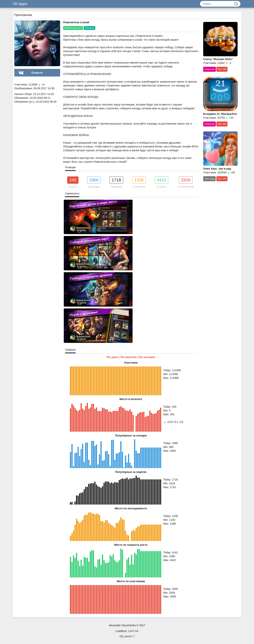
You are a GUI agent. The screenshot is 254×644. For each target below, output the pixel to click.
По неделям (128, 357)
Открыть (37, 73)
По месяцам (147, 357)
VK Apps (20, 4)
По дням (112, 357)
